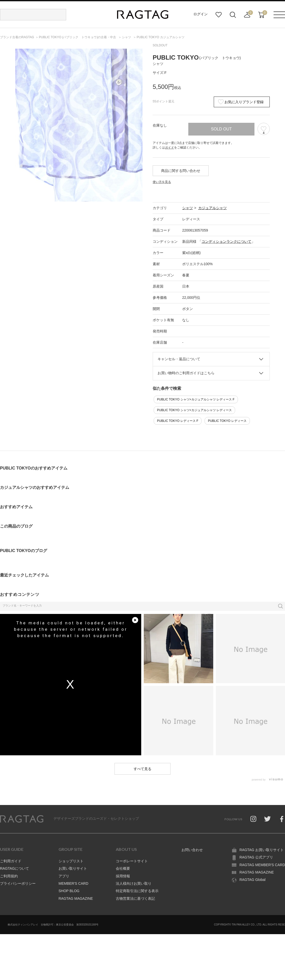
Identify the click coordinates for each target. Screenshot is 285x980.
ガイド (169, 147)
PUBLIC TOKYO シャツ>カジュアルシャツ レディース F (196, 399)
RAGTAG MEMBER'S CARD (262, 865)
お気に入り (219, 15)
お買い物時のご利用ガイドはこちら (186, 373)
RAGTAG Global (252, 880)
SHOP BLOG (69, 891)
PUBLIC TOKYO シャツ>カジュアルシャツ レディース (194, 410)
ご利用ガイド (11, 861)
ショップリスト (71, 861)
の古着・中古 (78, 37)
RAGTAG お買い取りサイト (262, 850)
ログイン (201, 14)
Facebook (282, 819)
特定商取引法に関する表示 (137, 891)
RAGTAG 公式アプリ (256, 857)
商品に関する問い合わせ (181, 171)
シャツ (188, 208)
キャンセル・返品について (179, 359)
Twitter (267, 819)
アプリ (64, 876)
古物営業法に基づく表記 (135, 898)
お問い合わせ (192, 850)
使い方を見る (162, 182)
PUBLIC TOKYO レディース (227, 421)
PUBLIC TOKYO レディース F (178, 421)
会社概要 (123, 868)
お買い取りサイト (73, 868)
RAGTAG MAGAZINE (76, 898)
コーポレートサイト (132, 861)
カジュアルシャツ (212, 208)
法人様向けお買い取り (134, 883)
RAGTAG (22, 819)
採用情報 (123, 876)
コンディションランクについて (226, 241)
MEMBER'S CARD (73, 883)
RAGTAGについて (15, 868)
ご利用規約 (9, 876)
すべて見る (142, 769)
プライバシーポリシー (18, 883)
